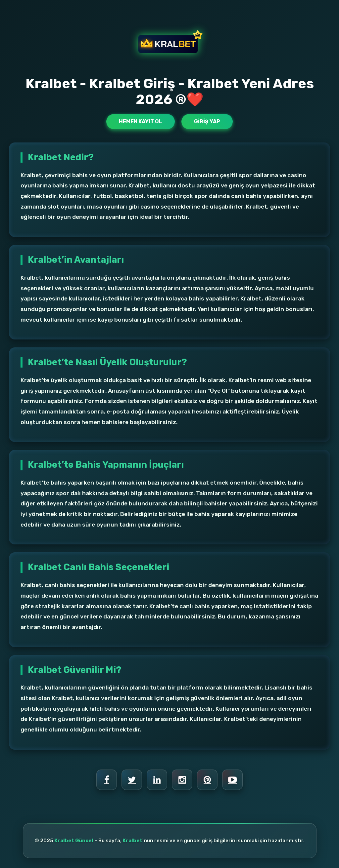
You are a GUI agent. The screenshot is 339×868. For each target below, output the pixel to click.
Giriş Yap (207, 121)
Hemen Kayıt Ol (141, 121)
